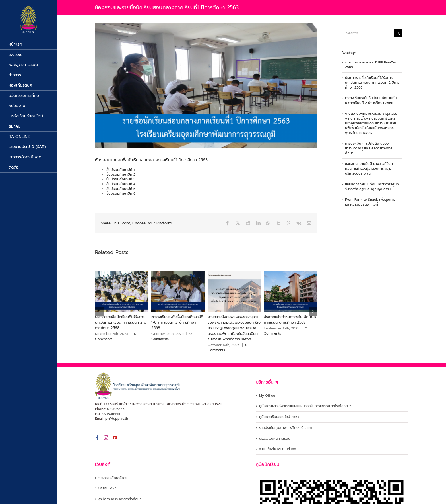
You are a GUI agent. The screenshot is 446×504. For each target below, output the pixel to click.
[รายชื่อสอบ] (206, 86)
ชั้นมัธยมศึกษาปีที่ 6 (121, 194)
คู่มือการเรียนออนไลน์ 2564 (279, 417)
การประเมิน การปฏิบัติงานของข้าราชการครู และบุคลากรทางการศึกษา (369, 148)
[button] (99, 312)
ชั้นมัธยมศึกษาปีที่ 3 (121, 179)
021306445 (116, 409)
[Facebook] (97, 438)
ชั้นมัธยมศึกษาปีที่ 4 (121, 184)
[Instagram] (106, 438)
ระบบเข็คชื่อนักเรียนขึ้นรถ (278, 449)
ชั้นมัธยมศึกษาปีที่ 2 (121, 175)
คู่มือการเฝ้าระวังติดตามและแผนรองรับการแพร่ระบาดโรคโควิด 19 (306, 406)
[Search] (398, 33)
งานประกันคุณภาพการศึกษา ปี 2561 (285, 428)
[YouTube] (115, 438)
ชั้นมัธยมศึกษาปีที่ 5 (121, 189)
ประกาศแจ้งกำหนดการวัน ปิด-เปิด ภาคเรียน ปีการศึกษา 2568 (290, 320)
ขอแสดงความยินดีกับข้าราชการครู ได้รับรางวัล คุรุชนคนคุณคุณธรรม (372, 187)
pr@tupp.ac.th (117, 419)
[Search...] (368, 33)
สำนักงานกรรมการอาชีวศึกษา (120, 499)
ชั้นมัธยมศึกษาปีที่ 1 (120, 170)
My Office (267, 396)
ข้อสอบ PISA (108, 488)
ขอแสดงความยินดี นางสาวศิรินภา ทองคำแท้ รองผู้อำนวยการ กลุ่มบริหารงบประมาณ (370, 169)
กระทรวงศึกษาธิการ (113, 478)
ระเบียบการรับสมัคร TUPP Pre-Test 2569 (371, 65)
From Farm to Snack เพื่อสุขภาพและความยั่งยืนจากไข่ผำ (370, 202)
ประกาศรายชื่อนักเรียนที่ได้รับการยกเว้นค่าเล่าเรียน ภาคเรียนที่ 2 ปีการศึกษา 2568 (121, 322)
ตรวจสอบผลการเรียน (275, 439)
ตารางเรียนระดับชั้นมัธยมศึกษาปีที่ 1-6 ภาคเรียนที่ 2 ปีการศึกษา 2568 (177, 322)
